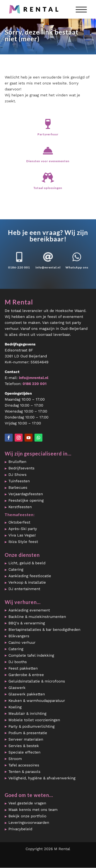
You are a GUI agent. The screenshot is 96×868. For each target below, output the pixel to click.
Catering (16, 569)
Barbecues (18, 488)
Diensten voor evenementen (48, 161)
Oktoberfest (19, 522)
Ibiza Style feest (23, 542)
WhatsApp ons (77, 267)
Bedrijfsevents (21, 468)
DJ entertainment (24, 589)
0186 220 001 (34, 384)
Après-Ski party (23, 529)
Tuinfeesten (19, 481)
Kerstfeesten (20, 507)
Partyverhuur (48, 134)
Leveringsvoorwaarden (29, 823)
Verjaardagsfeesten (26, 494)
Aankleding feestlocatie (30, 576)
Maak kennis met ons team (33, 810)
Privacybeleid (20, 829)
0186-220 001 (19, 267)
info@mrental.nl (48, 267)
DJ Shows (17, 475)
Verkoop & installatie (27, 582)
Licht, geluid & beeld (27, 563)
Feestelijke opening (26, 500)
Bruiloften (17, 462)
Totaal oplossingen (48, 188)
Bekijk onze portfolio (27, 816)
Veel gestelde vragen (27, 803)
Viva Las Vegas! (22, 535)
